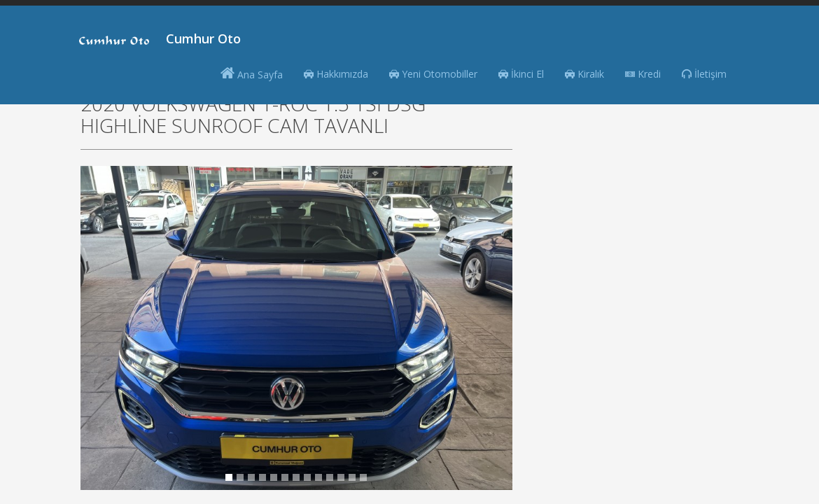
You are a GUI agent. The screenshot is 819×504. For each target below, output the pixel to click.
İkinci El (521, 74)
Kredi (643, 74)
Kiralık (584, 74)
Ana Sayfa (252, 73)
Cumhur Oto (203, 38)
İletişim (704, 74)
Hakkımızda (336, 74)
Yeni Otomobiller (433, 74)
